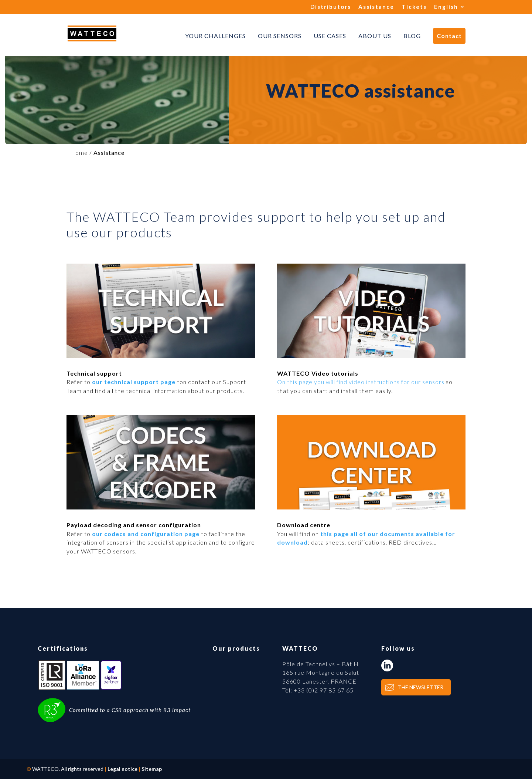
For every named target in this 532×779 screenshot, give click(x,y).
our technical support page (134, 382)
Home (79, 153)
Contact (449, 36)
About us (375, 36)
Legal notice (122, 769)
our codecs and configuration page (146, 534)
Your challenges (215, 36)
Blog (412, 36)
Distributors (331, 7)
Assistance (376, 7)
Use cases (330, 36)
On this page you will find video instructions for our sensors (361, 382)
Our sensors (280, 36)
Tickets (414, 7)
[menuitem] (450, 9)
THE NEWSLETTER (421, 687)
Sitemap (152, 769)
